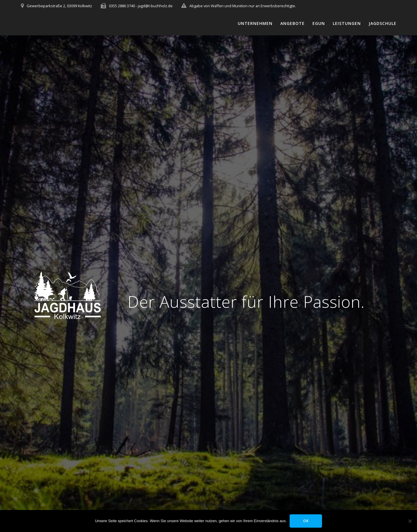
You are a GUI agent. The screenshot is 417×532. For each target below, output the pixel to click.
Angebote (292, 23)
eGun (319, 23)
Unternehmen (255, 23)
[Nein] (410, 521)
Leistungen (347, 23)
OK (306, 521)
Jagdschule (383, 23)
